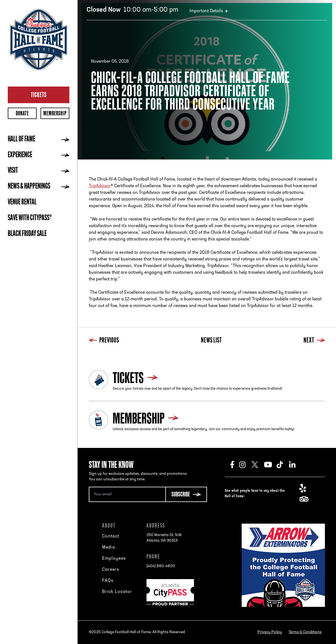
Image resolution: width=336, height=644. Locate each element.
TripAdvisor (100, 186)
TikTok (283, 465)
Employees (114, 559)
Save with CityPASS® (30, 218)
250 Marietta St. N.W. (164, 538)
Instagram (245, 465)
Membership (55, 113)
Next (314, 341)
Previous (104, 341)
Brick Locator (117, 592)
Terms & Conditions (305, 632)
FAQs (108, 581)
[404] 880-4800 (161, 566)
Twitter (258, 465)
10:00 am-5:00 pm (132, 10)
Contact (111, 536)
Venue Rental (22, 202)
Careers (111, 570)
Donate (22, 113)
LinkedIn (295, 465)
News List (211, 341)
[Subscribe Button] (186, 494)
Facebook (235, 465)
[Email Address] (127, 494)
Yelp (306, 488)
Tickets (39, 95)
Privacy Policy (270, 632)
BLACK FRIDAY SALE (27, 234)
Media (109, 547)
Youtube (270, 465)
